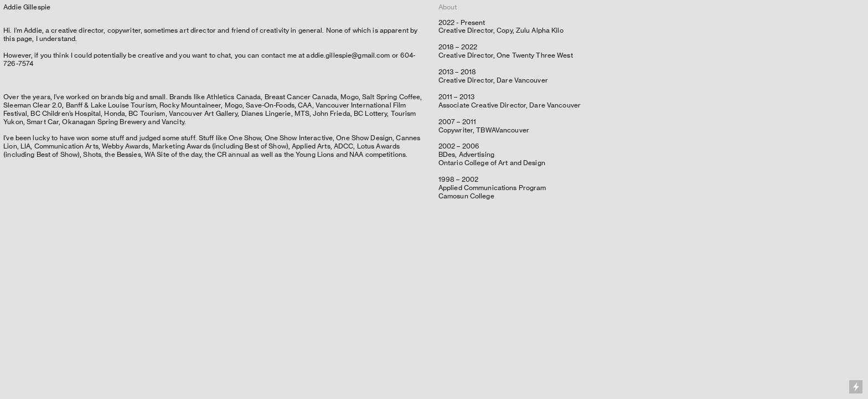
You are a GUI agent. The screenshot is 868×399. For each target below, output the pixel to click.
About (448, 7)
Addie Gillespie (27, 7)
